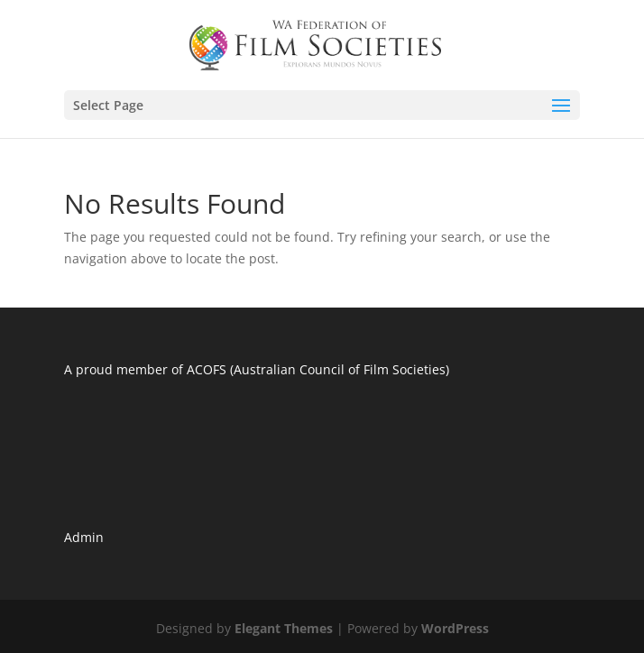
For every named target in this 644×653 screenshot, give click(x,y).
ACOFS (207, 369)
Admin (84, 537)
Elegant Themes (284, 628)
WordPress (455, 628)
